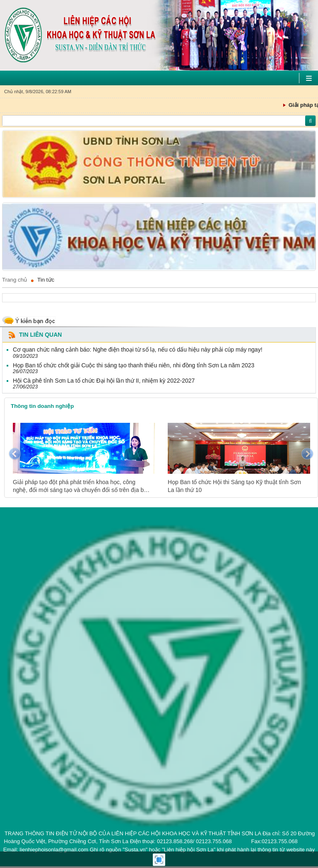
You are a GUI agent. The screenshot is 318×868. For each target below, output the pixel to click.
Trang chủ (14, 280)
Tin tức (46, 280)
